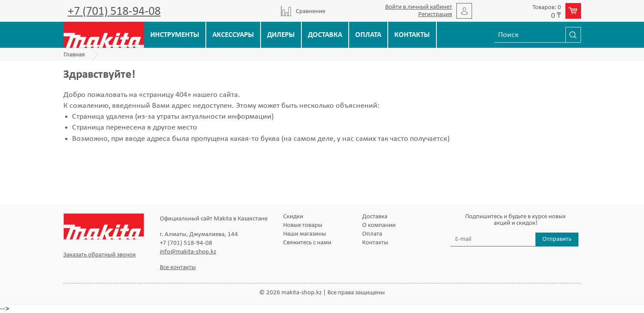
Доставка (325, 35)
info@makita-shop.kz (188, 252)
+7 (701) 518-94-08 (114, 12)
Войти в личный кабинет (419, 7)
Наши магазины (305, 234)
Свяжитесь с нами (307, 243)
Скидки (293, 217)
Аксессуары (233, 35)
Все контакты (178, 268)
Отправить (557, 239)
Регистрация (435, 15)
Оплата (368, 35)
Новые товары (303, 225)
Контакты (412, 35)
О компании (379, 225)
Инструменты (175, 35)
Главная (74, 55)
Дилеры (281, 35)
